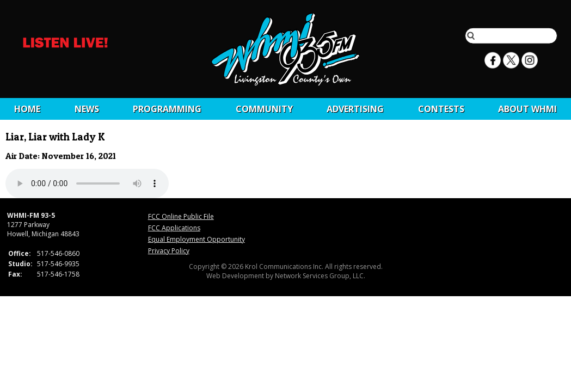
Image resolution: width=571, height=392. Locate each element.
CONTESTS (441, 109)
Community (264, 109)
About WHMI (527, 109)
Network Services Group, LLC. (320, 276)
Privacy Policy (169, 251)
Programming (167, 109)
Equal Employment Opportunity (197, 239)
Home (27, 109)
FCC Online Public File (181, 216)
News (87, 109)
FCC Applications (174, 228)
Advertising (355, 109)
